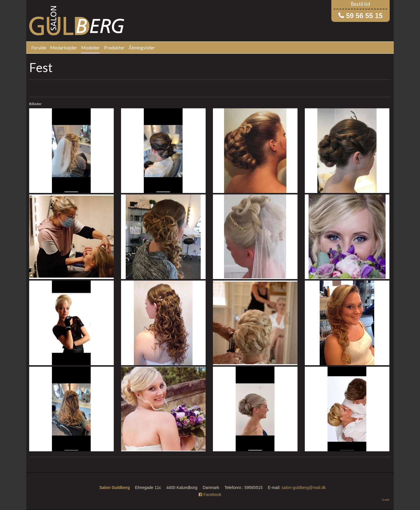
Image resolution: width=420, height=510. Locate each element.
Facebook (210, 495)
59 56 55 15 (364, 16)
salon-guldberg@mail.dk (304, 488)
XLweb (386, 500)
